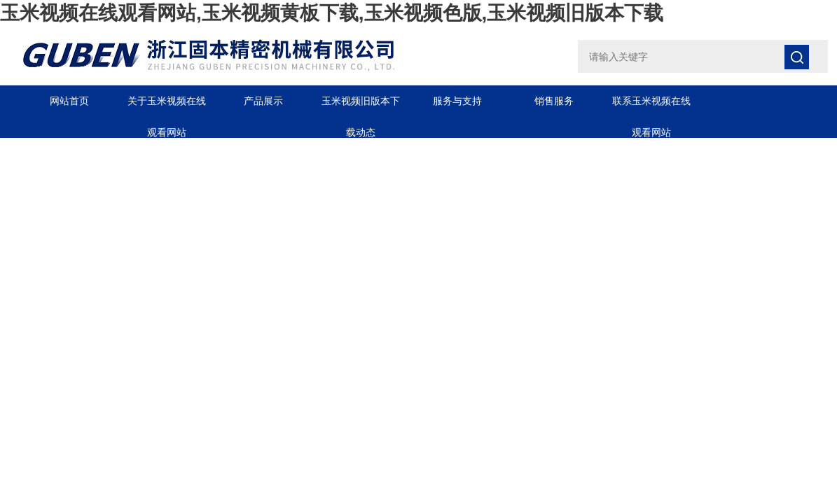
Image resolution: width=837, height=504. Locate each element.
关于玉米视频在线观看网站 (167, 106)
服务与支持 (457, 101)
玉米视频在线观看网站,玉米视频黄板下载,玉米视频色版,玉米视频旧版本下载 (332, 13)
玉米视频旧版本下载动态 (361, 106)
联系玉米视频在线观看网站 (651, 106)
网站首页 (69, 101)
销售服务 (554, 101)
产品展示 (263, 101)
